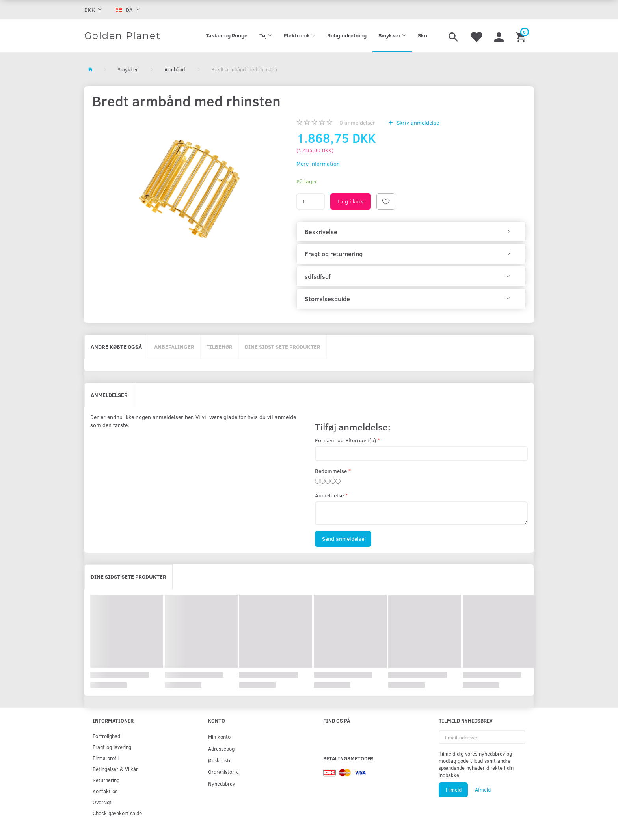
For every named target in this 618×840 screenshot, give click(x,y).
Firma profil (106, 758)
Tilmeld (453, 790)
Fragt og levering (112, 747)
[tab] (411, 232)
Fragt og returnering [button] (334, 254)
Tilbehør (220, 347)
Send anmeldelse (343, 539)
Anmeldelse (329, 495)
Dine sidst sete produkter (283, 347)
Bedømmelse (331, 471)
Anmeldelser (109, 395)
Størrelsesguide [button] (327, 299)
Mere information (318, 163)
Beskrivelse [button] (321, 232)
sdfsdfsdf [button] (318, 276)
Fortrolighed (106, 736)
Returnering (106, 780)
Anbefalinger (174, 347)
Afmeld (483, 790)
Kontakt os (105, 791)
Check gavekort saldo (117, 813)
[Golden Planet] (123, 36)
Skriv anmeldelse (417, 122)
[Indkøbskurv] (522, 36)
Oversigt (102, 802)
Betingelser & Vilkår (115, 769)
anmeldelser (357, 122)
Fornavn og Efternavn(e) (345, 440)
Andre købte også (116, 347)
